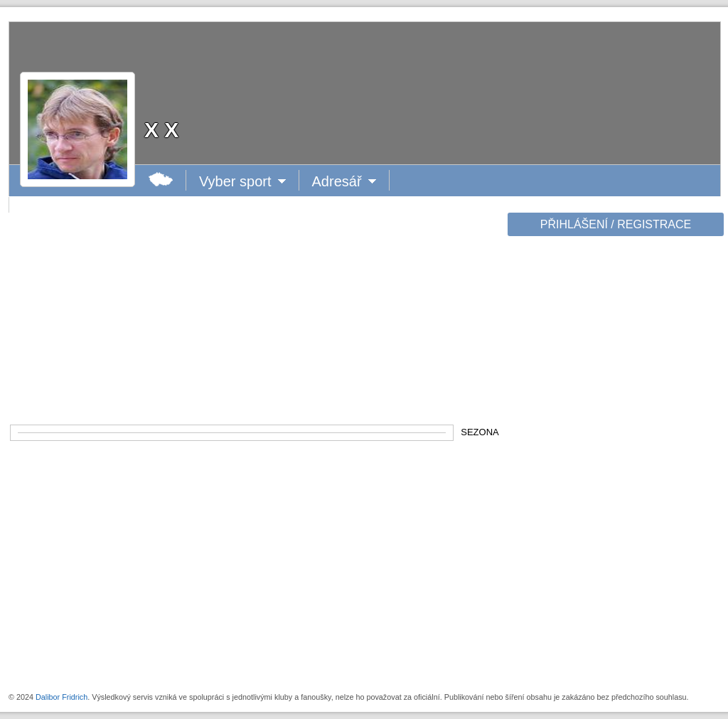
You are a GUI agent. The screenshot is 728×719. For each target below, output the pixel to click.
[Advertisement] (614, 464)
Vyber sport (236, 181)
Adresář (343, 181)
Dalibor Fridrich (61, 697)
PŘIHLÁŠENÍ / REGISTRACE (616, 224)
